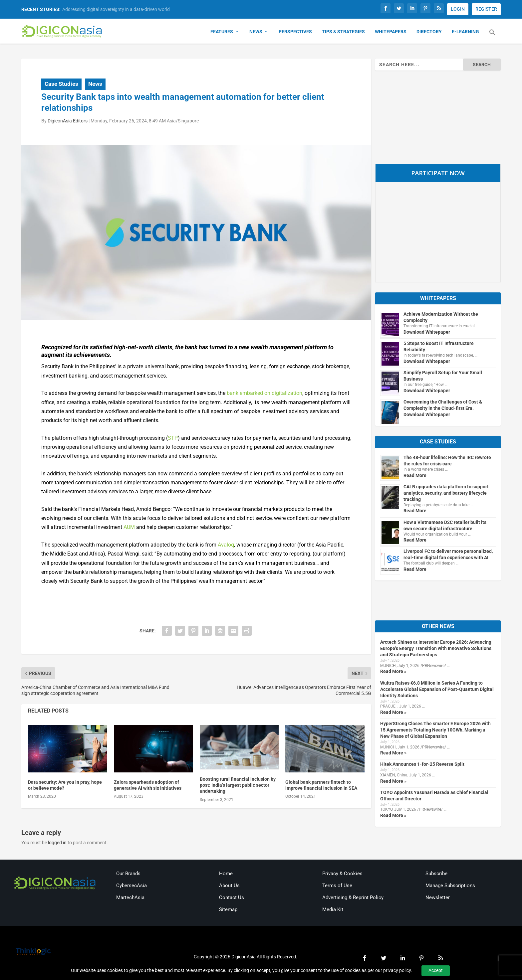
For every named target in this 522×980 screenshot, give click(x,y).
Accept (436, 970)
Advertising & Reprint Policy (353, 898)
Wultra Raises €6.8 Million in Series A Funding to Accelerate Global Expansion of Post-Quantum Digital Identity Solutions (437, 690)
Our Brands (128, 874)
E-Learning (465, 32)
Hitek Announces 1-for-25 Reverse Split (422, 764)
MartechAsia (130, 898)
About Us (229, 886)
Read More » (393, 672)
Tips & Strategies (343, 32)
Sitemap (228, 910)
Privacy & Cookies (342, 874)
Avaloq (226, 545)
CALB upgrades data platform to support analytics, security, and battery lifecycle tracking (446, 493)
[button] (492, 37)
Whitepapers (391, 32)
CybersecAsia (131, 886)
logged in (57, 843)
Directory (429, 32)
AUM (129, 527)
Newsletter (438, 898)
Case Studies (61, 84)
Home (226, 874)
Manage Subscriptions (450, 886)
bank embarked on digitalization (264, 393)
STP (173, 438)
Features (222, 32)
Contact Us (232, 898)
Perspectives (295, 32)
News (256, 32)
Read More (415, 476)
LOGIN (458, 9)
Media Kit (333, 910)
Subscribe (436, 874)
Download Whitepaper (427, 332)
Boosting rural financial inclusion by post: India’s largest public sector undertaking (238, 785)
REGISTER (486, 9)
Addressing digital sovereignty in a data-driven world (116, 9)
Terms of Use (337, 886)
